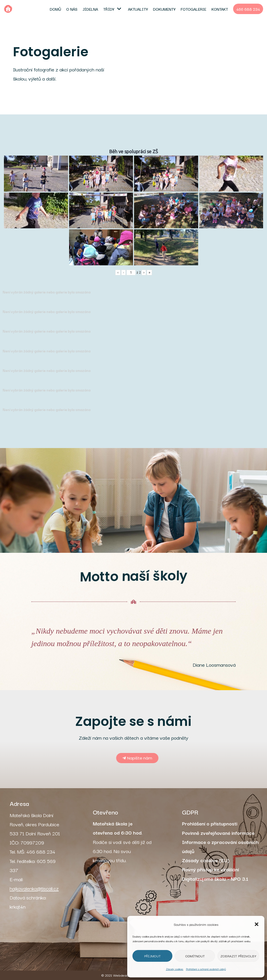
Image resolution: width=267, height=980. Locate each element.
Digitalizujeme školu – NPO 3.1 (215, 879)
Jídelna (90, 9)
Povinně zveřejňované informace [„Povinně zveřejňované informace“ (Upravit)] (218, 833)
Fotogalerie (193, 9)
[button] (257, 924)
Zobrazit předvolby (238, 956)
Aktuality (138, 9)
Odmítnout (195, 956)
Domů (55, 9)
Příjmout (152, 956)
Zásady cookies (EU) (206, 860)
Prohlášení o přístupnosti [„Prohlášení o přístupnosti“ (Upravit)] (210, 823)
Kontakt (220, 9)
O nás (72, 9)
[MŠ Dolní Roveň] (8, 9)
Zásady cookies (175, 969)
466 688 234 (248, 9)
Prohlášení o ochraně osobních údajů (206, 969)
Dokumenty (164, 9)
